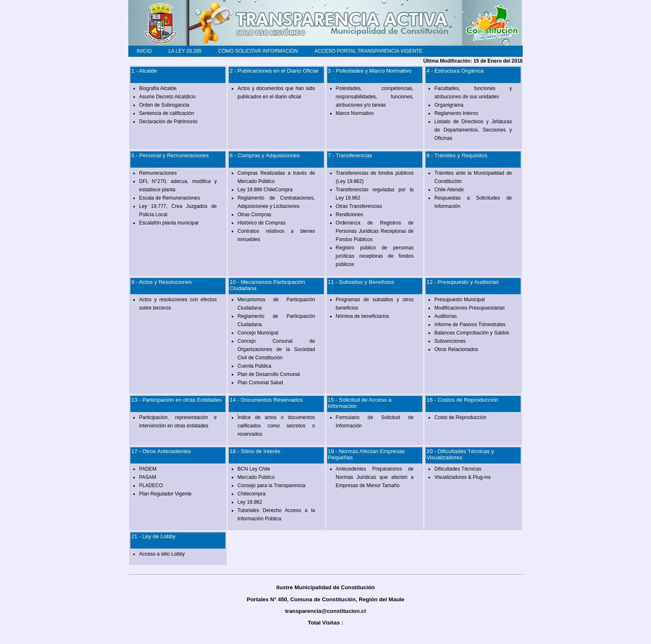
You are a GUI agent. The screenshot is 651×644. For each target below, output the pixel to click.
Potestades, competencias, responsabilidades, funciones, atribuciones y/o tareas (375, 97)
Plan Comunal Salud (260, 383)
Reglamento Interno (456, 113)
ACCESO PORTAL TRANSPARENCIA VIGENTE (368, 51)
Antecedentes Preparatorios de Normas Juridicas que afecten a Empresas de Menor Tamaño (375, 477)
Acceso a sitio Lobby (162, 554)
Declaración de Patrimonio (168, 122)
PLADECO (151, 485)
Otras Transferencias (359, 206)
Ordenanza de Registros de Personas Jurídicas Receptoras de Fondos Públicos (375, 231)
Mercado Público (256, 477)
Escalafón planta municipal (169, 223)
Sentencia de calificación (166, 113)
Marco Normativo (355, 113)
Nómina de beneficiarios (363, 316)
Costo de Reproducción (460, 417)
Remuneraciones (158, 173)
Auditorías (445, 316)
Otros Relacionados (456, 349)
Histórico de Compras (261, 223)
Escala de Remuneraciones (170, 198)
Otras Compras (254, 215)
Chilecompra (251, 494)
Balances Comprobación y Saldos (472, 333)
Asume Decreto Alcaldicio (167, 97)
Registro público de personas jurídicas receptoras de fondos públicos (375, 256)
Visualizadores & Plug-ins (463, 477)
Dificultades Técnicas (458, 469)
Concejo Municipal (258, 333)
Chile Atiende (449, 190)
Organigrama (449, 105)
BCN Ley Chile (254, 469)
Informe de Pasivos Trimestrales (470, 324)
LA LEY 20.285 (185, 51)
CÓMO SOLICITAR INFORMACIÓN (258, 51)
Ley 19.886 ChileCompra (265, 190)
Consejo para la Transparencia (271, 485)
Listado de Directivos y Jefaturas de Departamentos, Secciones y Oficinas (473, 130)
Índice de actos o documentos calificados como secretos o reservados (276, 426)
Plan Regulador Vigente (165, 494)
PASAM (148, 477)
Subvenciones (450, 341)
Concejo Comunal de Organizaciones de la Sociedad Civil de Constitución (276, 349)
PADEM (148, 469)
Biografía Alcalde (158, 88)
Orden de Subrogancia (164, 105)
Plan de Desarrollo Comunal (269, 374)
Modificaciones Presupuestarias (469, 308)
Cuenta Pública (254, 366)
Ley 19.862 (250, 502)
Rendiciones (350, 215)
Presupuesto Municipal (459, 300)
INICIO (144, 51)
